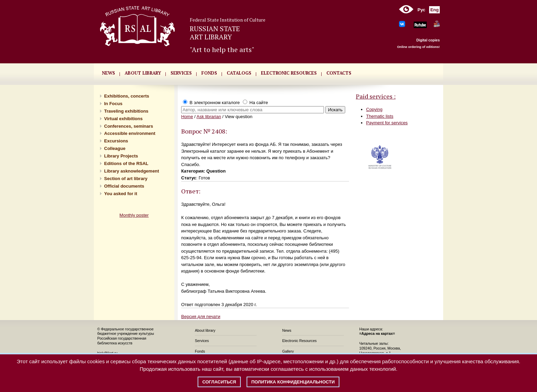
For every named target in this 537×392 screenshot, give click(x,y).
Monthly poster (134, 215)
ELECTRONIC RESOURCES (289, 73)
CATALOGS (239, 73)
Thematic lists (380, 116)
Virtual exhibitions (123, 119)
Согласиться (219, 382)
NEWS (109, 73)
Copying (374, 109)
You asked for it (121, 194)
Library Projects (121, 156)
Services (202, 341)
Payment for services (387, 123)
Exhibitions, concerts (127, 96)
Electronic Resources (299, 341)
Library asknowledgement (132, 171)
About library (143, 73)
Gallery (288, 351)
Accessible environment (130, 133)
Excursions (116, 141)
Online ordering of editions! (418, 47)
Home (187, 117)
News (287, 330)
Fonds (200, 351)
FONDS (209, 73)
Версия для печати (201, 317)
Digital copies (428, 40)
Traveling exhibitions (126, 111)
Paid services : (376, 96)
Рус (421, 10)
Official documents (124, 186)
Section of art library (126, 179)
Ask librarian (209, 117)
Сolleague (115, 148)
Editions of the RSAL (126, 163)
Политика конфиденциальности (293, 382)
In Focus (113, 104)
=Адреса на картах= (377, 333)
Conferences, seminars (129, 126)
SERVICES (181, 73)
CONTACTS (339, 73)
